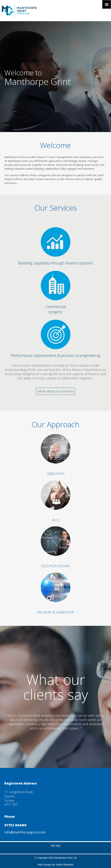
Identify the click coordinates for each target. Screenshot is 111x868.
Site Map (55, 846)
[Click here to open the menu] (107, 4)
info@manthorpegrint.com (25, 832)
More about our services (56, 391)
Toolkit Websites (64, 865)
